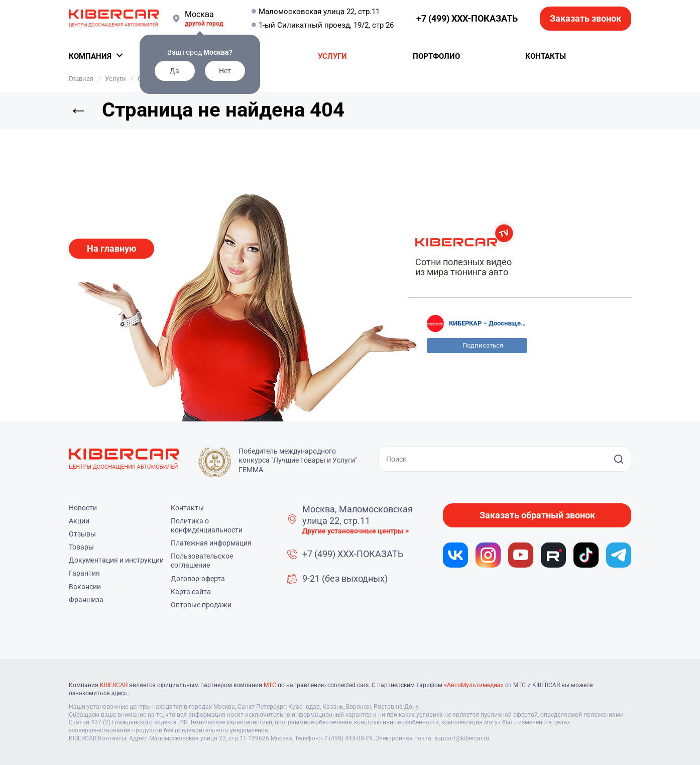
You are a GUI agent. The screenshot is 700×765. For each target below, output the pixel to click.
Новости (83, 508)
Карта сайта (191, 592)
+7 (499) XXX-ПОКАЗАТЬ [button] (467, 18)
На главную (112, 248)
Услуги (332, 56)
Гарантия (84, 573)
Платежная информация (211, 543)
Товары (81, 547)
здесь (120, 693)
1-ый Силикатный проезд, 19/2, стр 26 (326, 25)
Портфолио (436, 56)
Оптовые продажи (201, 605)
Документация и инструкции (116, 560)
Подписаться (483, 345)
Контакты (546, 56)
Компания (90, 56)
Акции (79, 521)
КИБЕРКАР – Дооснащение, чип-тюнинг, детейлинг (488, 323)
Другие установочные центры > (356, 531)
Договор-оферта (198, 579)
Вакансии (85, 587)
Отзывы (82, 534)
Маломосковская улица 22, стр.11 (319, 12)
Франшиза (86, 600)
